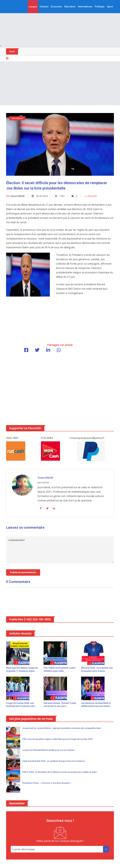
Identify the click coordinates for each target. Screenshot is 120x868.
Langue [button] (33, 7)
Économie (56, 7)
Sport (110, 7)
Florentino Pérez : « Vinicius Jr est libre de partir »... (49, 784)
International (85, 7)
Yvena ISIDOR (15, 196)
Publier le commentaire (23, 573)
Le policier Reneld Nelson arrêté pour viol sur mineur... (50, 751)
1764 (60, 196)
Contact (44, 7)
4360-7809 (12, 438)
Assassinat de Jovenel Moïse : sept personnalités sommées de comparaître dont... (65, 729)
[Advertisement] (60, 22)
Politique (100, 7)
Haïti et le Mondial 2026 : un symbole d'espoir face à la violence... (56, 762)
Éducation (70, 7)
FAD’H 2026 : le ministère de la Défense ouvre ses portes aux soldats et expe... (62, 773)
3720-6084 (47, 438)
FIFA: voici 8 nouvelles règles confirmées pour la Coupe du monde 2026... (60, 740)
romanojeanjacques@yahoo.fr (87, 438)
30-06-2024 (40, 196)
